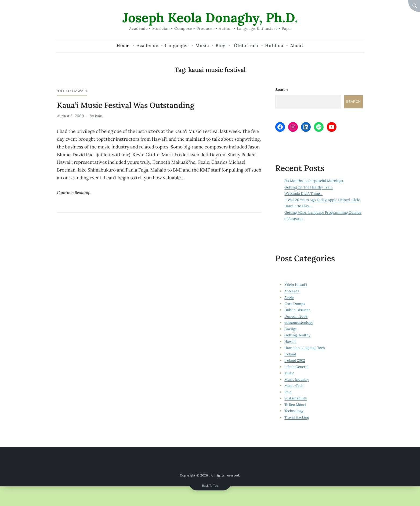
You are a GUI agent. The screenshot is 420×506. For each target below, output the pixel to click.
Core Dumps (295, 304)
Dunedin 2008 (296, 317)
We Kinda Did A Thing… (305, 194)
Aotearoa (292, 292)
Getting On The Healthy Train (310, 188)
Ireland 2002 (295, 361)
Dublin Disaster (297, 310)
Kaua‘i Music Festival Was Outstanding (130, 105)
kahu (100, 116)
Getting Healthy (298, 336)
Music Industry (297, 380)
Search (281, 90)
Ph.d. (288, 392)
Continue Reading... (76, 192)
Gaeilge (291, 329)
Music (289, 373)
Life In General (297, 367)
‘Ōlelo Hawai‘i (73, 91)
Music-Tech (294, 386)
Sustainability (296, 399)
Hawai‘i (291, 342)
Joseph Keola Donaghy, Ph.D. (210, 17)
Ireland (290, 355)
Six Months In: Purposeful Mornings (315, 181)
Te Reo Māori (296, 405)
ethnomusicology (299, 323)
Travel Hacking (297, 418)
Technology (294, 411)
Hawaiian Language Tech (306, 348)
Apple (289, 298)
